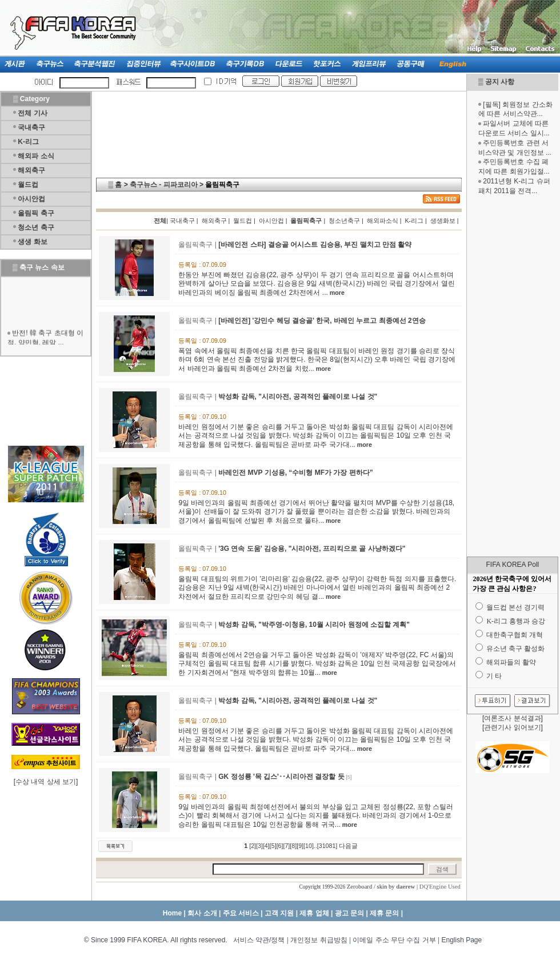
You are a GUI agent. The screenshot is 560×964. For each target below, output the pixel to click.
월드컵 (28, 185)
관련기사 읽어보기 (512, 727)
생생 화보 (32, 242)
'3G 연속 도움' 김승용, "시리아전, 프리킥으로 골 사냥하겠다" (312, 549)
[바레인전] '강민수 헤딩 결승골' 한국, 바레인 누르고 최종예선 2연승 (322, 321)
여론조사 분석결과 (512, 718)
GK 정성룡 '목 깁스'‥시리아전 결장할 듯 (281, 777)
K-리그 (28, 142)
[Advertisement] (513, 376)
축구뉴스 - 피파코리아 (164, 185)
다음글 (348, 846)
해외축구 (31, 170)
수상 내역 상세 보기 (46, 782)
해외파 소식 (36, 156)
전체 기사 (32, 113)
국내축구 (31, 127)
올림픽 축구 (36, 213)
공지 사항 (500, 82)
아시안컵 (31, 199)
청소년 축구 (36, 227)
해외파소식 (383, 221)
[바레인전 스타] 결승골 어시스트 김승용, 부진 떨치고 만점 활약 (315, 245)
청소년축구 (344, 221)
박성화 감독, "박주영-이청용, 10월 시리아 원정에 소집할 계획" (314, 625)
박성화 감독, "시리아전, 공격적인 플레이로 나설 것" (298, 397)
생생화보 (443, 221)
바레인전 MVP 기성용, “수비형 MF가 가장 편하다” (295, 473)
